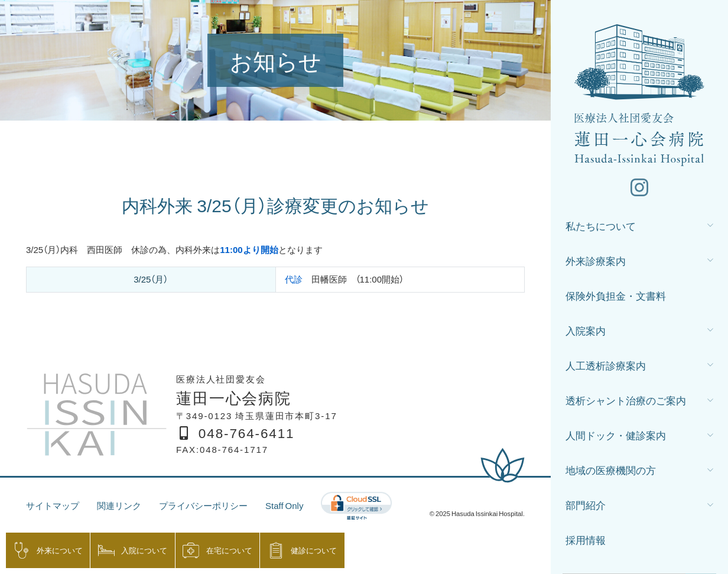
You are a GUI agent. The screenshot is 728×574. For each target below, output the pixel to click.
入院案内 (586, 330)
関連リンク (119, 505)
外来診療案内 (596, 260)
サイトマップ (53, 505)
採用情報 (586, 539)
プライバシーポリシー (203, 505)
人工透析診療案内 (606, 365)
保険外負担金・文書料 (616, 295)
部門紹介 (586, 505)
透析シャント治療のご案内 (626, 400)
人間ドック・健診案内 (616, 435)
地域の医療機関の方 (611, 470)
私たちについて (601, 226)
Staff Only (284, 505)
